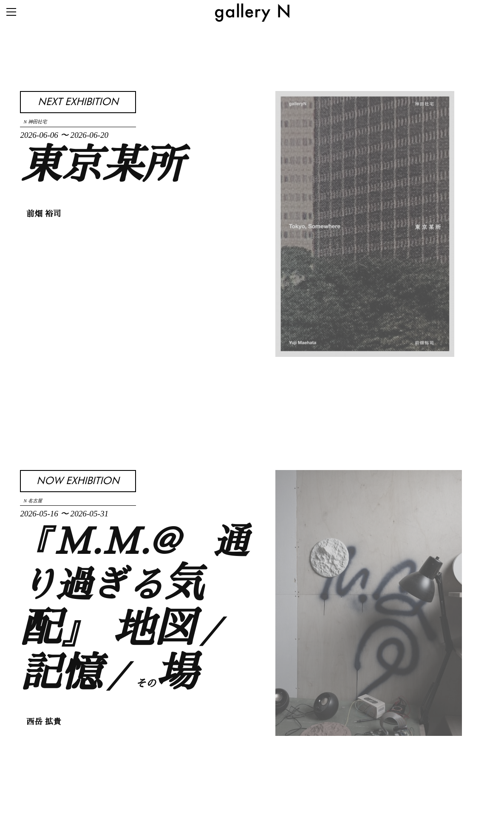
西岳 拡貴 (44, 722)
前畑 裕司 (44, 214)
